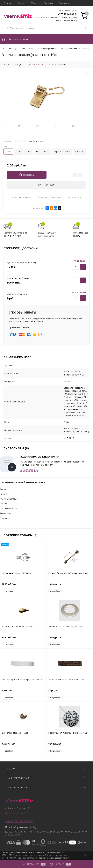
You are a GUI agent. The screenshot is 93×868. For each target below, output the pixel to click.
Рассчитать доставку (49, 198)
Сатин (19, 152)
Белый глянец (43, 152)
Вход (61, 10)
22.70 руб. (23, 586)
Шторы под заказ (8, 509)
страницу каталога (53, 462)
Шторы (3, 504)
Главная (8, 3)
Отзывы (22, 3)
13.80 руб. (70, 639)
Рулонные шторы (8, 499)
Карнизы (4, 494)
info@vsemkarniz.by (24, 828)
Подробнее (9, 591)
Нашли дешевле (21, 198)
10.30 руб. (70, 586)
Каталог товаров (15, 39)
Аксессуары (6, 513)
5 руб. (23, 692)
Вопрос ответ (65, 3)
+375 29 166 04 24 (68, 14)
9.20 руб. (70, 745)
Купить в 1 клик (47, 185)
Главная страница (29, 470)
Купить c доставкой (83, 267)
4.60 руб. (23, 745)
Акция (3, 489)
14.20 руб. (23, 639)
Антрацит (80, 152)
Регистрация (71, 10)
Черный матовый (62, 152)
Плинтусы (5, 518)
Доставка (48, 3)
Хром (29, 152)
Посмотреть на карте (15, 813)
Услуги (35, 3)
